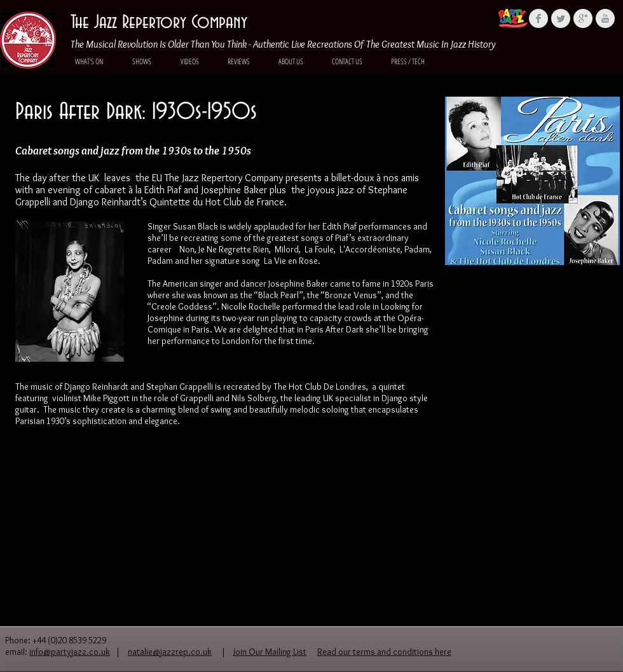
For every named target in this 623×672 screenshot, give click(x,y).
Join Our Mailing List (270, 652)
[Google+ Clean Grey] (583, 18)
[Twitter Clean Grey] (561, 18)
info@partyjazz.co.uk (70, 652)
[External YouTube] (534, 372)
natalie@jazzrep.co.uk (170, 652)
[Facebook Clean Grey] (538, 18)
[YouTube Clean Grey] (605, 18)
